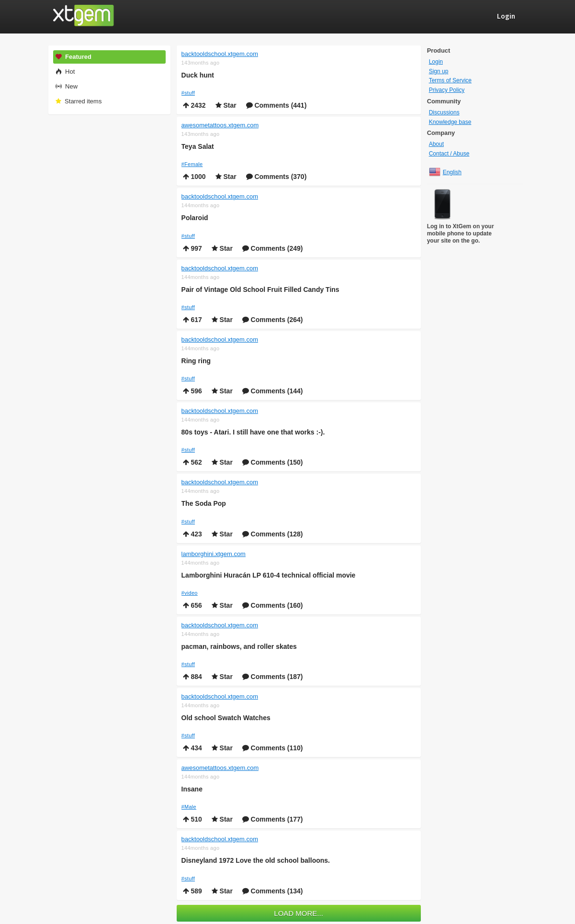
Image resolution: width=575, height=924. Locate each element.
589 (192, 891)
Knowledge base (450, 122)
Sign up (439, 71)
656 (192, 605)
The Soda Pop (204, 503)
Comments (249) (273, 248)
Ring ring (196, 361)
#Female (192, 164)
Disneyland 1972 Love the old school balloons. (256, 860)
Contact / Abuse (449, 154)
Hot (65, 72)
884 (192, 677)
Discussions (444, 112)
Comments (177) (273, 819)
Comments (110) (273, 748)
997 (192, 248)
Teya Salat (198, 146)
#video (190, 593)
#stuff (188, 93)
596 (192, 391)
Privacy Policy (447, 90)
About (436, 144)
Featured (73, 57)
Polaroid (195, 218)
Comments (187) (273, 677)
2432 (194, 105)
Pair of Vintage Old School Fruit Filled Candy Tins (260, 289)
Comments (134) (273, 891)
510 (192, 819)
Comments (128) (273, 534)
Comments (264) (273, 320)
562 (192, 462)
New (66, 86)
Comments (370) (276, 177)
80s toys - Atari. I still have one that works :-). (253, 432)
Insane (192, 789)
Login (436, 62)
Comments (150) (273, 462)
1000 (194, 177)
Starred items (78, 101)
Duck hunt (198, 75)
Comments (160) (273, 605)
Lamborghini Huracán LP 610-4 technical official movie (269, 575)
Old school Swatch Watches (226, 718)
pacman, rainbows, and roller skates (239, 646)
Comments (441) (276, 105)
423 (192, 534)
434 (192, 748)
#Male (189, 807)
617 (192, 320)
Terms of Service (450, 80)
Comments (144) (273, 391)
